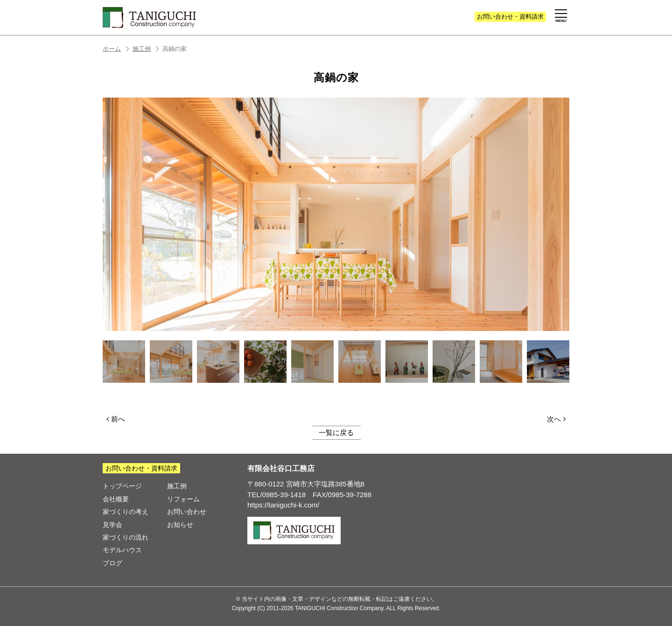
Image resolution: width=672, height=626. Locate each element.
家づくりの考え (126, 512)
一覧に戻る (336, 433)
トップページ (122, 486)
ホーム (116, 49)
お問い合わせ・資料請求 (141, 468)
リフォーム (183, 499)
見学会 (112, 525)
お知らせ (180, 525)
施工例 (146, 49)
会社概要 (116, 499)
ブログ (112, 563)
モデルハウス (122, 550)
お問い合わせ (510, 17)
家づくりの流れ (126, 537)
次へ (556, 419)
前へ (116, 419)
